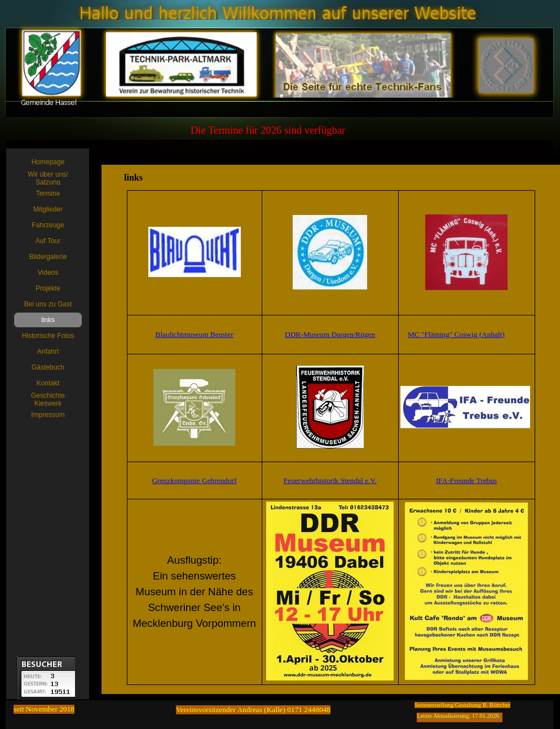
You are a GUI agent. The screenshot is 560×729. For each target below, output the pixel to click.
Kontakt (48, 383)
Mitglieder (48, 209)
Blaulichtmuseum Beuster (195, 334)
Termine (48, 194)
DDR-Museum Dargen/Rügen (330, 334)
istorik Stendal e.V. (348, 480)
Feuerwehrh (302, 480)
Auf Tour (48, 241)
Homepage (48, 162)
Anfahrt (48, 352)
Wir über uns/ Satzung (48, 178)
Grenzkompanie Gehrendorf (195, 480)
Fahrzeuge (48, 225)
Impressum (48, 415)
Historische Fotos (48, 336)
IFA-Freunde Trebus (466, 480)
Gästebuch (48, 367)
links (48, 320)
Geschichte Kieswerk (48, 399)
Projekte (48, 288)
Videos (48, 273)
